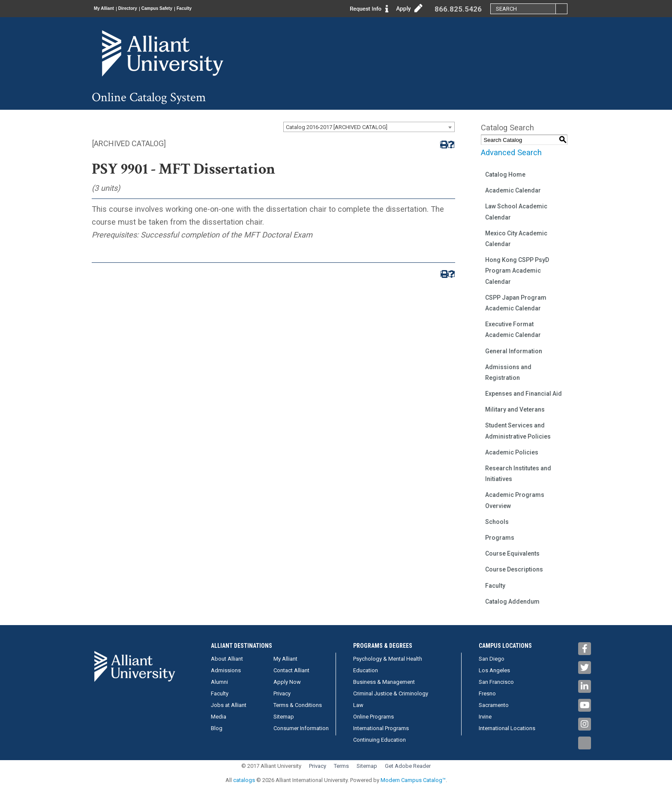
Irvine (485, 717)
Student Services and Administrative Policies (518, 431)
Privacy (282, 693)
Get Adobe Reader (408, 766)
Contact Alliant (291, 670)
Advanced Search (511, 152)
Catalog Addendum (512, 602)
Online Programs (373, 717)
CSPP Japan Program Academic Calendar (516, 303)
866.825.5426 (458, 9)
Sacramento (494, 705)
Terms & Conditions (298, 705)
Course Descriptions (514, 569)
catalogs (244, 780)
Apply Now (287, 682)
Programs (500, 538)
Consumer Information (301, 728)
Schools (497, 522)
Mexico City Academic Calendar (516, 239)
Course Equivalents (512, 553)
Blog (217, 728)
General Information (514, 351)
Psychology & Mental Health (388, 659)
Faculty (222, 9)
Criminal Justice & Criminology (391, 693)
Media (219, 717)
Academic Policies (512, 452)
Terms (341, 766)
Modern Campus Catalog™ (413, 780)
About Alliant (227, 659)
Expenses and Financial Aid (523, 394)
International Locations (507, 728)
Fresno (487, 693)
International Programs (381, 728)
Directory (144, 9)
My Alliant (109, 9)
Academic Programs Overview (515, 500)
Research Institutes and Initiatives (518, 474)
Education (366, 670)
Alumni (219, 682)
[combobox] (369, 127)
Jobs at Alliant (229, 705)
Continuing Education (379, 740)
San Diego (492, 659)
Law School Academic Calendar (516, 212)
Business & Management (384, 682)
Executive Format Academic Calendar (513, 329)
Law (358, 705)
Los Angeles (494, 670)
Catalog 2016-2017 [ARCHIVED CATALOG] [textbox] (337, 127)
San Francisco (496, 682)
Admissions (226, 670)
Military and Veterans (515, 409)
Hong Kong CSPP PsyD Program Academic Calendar (517, 271)
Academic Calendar (513, 190)
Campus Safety (184, 9)
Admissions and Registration (508, 372)
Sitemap (284, 717)
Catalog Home (505, 174)
